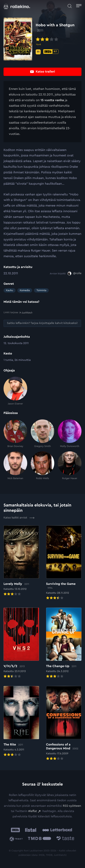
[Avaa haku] (70, 6)
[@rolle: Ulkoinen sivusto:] (74, 273)
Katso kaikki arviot (19, 518)
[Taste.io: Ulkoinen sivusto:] (65, 839)
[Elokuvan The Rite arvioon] (21, 722)
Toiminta (41, 290)
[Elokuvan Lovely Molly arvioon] (21, 561)
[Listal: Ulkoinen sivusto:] (30, 830)
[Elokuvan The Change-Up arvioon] (64, 643)
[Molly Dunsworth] (70, 434)
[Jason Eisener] (15, 391)
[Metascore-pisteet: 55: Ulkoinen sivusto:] (38, 52)
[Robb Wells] (43, 466)
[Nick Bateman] (15, 466)
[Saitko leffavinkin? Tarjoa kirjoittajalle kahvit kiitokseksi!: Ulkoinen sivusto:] (42, 323)
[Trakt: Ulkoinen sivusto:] (17, 839)
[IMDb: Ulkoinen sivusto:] (15, 830)
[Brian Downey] (15, 434)
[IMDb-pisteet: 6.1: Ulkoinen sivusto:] (51, 52)
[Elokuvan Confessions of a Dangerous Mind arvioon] (64, 724)
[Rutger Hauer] (70, 466)
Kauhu (10, 290)
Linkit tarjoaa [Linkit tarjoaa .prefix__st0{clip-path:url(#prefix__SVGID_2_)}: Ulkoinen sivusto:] (18, 313)
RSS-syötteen (72, 806)
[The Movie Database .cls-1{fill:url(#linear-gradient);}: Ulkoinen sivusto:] (39, 839)
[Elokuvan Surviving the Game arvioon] (64, 563)
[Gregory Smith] (43, 434)
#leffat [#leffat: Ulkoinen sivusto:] (33, 811)
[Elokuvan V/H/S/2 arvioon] (21, 643)
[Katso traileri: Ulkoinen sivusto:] (42, 72)
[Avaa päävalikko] (79, 6)
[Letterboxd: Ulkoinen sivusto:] (57, 830)
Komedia (25, 290)
